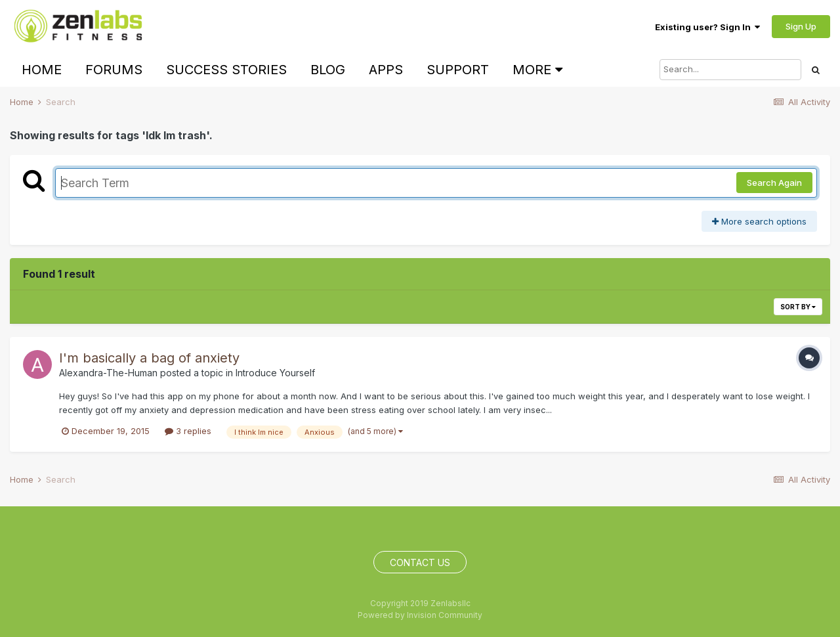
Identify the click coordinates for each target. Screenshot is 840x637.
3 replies (188, 431)
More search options (759, 221)
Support (458, 70)
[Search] (730, 70)
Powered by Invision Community (420, 615)
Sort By (798, 307)
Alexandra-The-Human (108, 373)
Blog (328, 70)
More (537, 70)
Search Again (774, 183)
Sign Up (801, 26)
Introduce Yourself (275, 373)
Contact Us (420, 562)
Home (42, 70)
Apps (386, 70)
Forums (114, 70)
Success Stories (226, 70)
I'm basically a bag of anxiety (149, 358)
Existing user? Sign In (707, 27)
